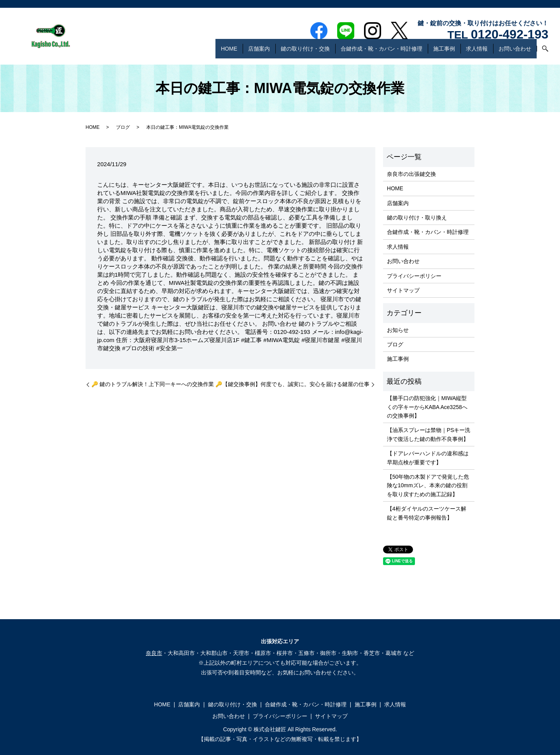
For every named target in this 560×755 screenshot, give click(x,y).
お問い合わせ (515, 52)
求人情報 (477, 52)
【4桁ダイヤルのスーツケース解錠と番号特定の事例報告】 (427, 513)
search (542, 53)
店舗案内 (259, 52)
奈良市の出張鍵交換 (411, 174)
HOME (229, 52)
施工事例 (444, 52)
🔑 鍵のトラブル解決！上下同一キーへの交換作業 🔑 (157, 384)
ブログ (123, 127)
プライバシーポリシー (414, 276)
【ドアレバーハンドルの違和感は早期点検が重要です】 (428, 458)
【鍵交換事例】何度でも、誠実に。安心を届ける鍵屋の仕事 (296, 384)
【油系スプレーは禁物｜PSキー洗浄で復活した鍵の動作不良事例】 (429, 434)
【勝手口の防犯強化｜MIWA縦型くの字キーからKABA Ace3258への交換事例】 (427, 407)
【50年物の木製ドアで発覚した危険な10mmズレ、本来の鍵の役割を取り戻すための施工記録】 (428, 485)
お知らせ (398, 330)
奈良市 (154, 653)
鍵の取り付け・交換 (305, 52)
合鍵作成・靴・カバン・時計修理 (381, 52)
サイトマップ (403, 290)
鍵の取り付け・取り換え (417, 218)
